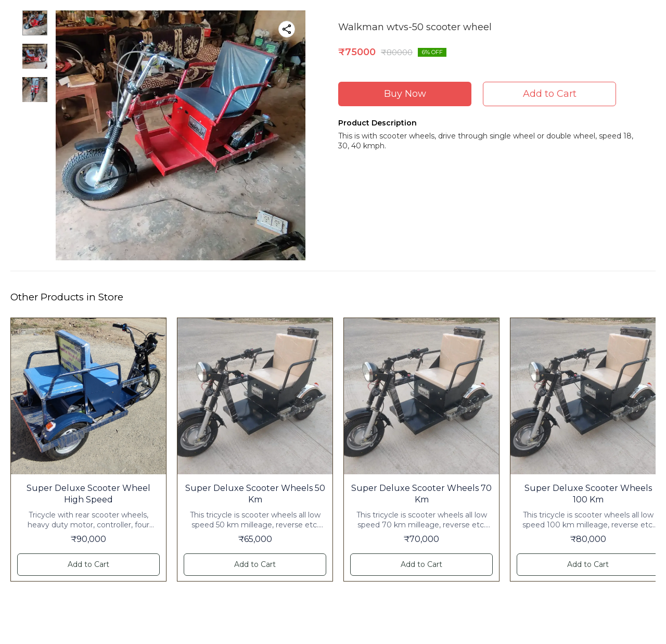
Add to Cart (550, 94)
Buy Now (405, 94)
